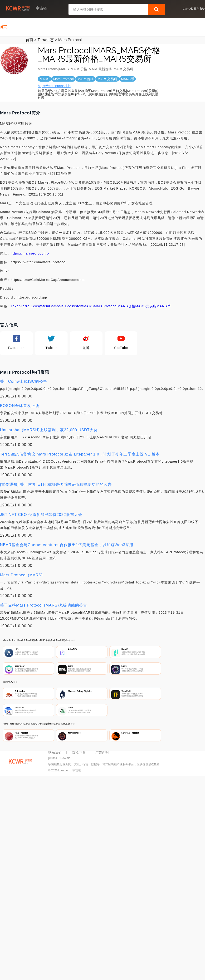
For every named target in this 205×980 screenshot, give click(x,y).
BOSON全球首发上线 (20, 405)
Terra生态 (46, 39)
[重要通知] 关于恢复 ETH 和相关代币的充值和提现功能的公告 (56, 483)
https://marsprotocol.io (54, 85)
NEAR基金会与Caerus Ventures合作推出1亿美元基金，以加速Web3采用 (67, 544)
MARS (88, 305)
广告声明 (102, 751)
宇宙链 (77, 769)
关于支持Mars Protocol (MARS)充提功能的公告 (44, 604)
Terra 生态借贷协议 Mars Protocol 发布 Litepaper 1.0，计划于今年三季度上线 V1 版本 (80, 453)
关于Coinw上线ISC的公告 (24, 380)
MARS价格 (126, 305)
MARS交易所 (146, 305)
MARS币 (164, 305)
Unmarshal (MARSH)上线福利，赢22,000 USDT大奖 (49, 429)
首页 (3, 26)
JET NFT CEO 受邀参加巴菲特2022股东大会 (41, 514)
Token (16, 305)
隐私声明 (78, 751)
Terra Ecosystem (35, 305)
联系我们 (55, 751)
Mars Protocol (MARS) (21, 574)
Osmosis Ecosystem (66, 305)
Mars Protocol (106, 305)
